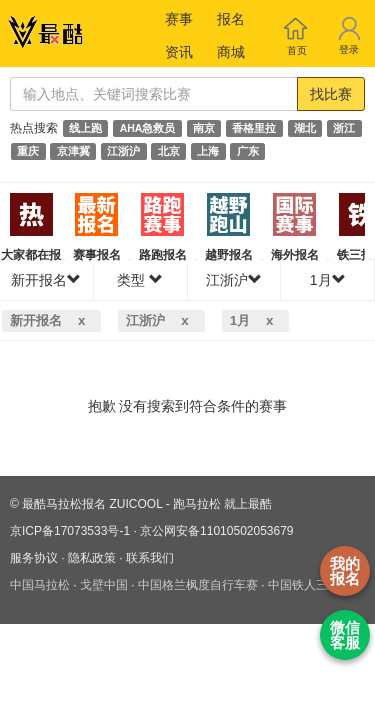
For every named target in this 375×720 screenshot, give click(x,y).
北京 (169, 151)
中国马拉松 (40, 585)
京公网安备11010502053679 (216, 531)
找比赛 (331, 94)
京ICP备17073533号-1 (70, 531)
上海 (208, 151)
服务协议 (34, 558)
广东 (248, 151)
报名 (231, 19)
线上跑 (85, 128)
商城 (231, 52)
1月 (328, 280)
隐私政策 (92, 558)
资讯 (179, 52)
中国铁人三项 (304, 585)
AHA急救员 (148, 128)
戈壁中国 (104, 585)
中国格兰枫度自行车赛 (198, 585)
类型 (140, 280)
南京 (204, 128)
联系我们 (150, 558)
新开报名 (46, 280)
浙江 (344, 128)
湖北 (305, 128)
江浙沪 (123, 151)
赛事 (179, 19)
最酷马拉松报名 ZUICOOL (92, 504)
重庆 (28, 151)
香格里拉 (254, 128)
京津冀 (73, 151)
